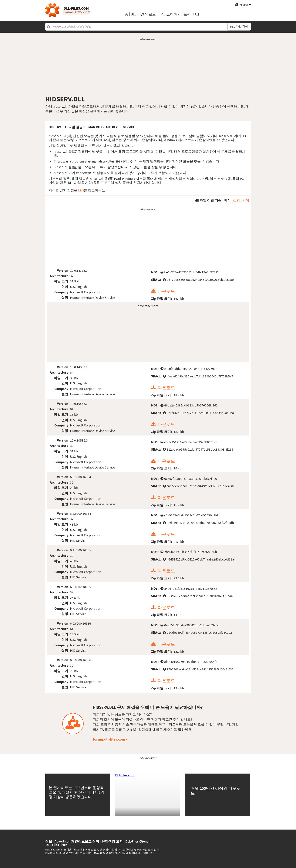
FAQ (196, 14)
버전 (227, 200)
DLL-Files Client (137, 841)
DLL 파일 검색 (239, 26)
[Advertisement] (148, 68)
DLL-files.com (125, 775)
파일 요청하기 (170, 14)
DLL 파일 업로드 (143, 14)
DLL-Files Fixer (56, 845)
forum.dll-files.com (109, 739)
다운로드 (166, 291)
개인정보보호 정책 (85, 841)
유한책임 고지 (112, 841)
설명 (237, 200)
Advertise (62, 841)
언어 (246, 200)
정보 (49, 841)
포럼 (187, 14)
